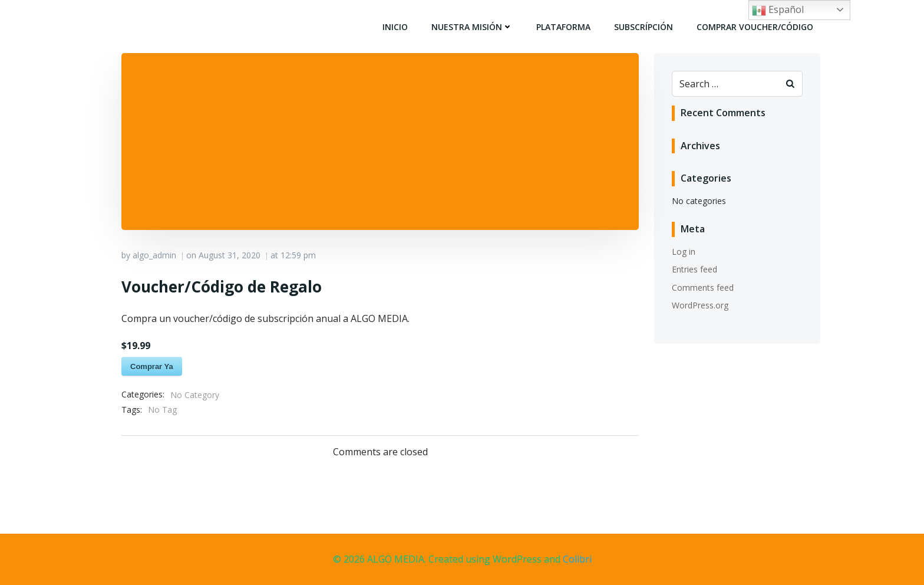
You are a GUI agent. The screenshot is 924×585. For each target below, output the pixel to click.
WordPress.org (700, 305)
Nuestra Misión (472, 27)
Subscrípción (643, 27)
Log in (684, 252)
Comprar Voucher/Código (755, 27)
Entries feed (694, 269)
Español (778, 10)
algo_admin (154, 255)
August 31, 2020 (230, 255)
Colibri (577, 559)
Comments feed (703, 287)
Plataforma (563, 27)
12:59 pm (298, 255)
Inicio (395, 27)
